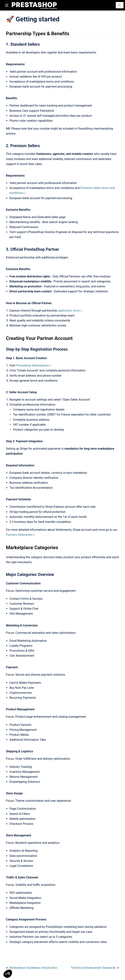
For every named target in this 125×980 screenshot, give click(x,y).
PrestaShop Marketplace (34, 365)
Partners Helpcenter (21, 535)
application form (70, 311)
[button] (8, 974)
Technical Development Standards (94, 968)
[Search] (120, 5)
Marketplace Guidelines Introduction (33, 968)
